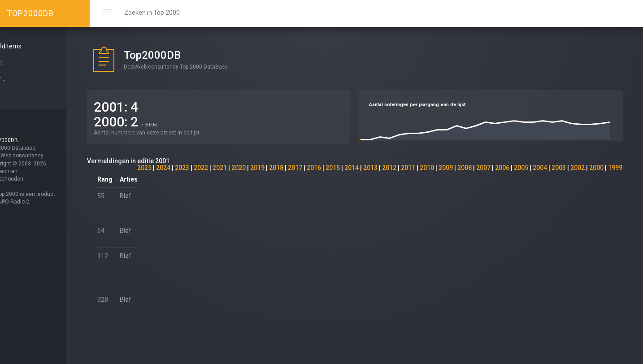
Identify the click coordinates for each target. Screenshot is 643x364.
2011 (408, 168)
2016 (314, 168)
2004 (540, 168)
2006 (502, 168)
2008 (465, 168)
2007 (483, 168)
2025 (144, 168)
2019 (257, 168)
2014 (352, 168)
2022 (201, 168)
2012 (389, 168)
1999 (615, 168)
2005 (521, 168)
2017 (295, 168)
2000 (596, 168)
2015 (333, 168)
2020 (239, 168)
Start (18, 62)
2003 (559, 168)
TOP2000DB (30, 13)
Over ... (21, 78)
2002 (578, 168)
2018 (276, 168)
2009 (446, 168)
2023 (182, 168)
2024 (163, 168)
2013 (370, 168)
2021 (220, 168)
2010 (427, 168)
